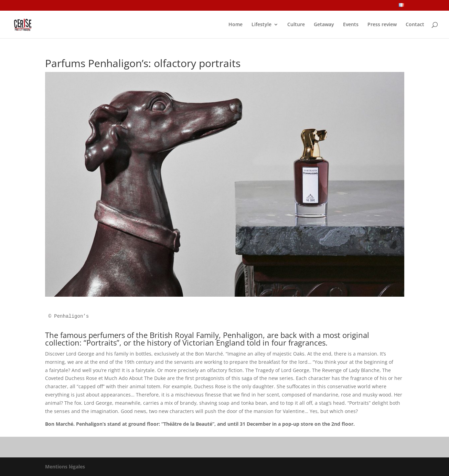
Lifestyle (261, 25)
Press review (382, 25)
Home (236, 25)
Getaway (324, 25)
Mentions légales (65, 467)
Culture (296, 25)
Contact (415, 25)
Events (351, 25)
